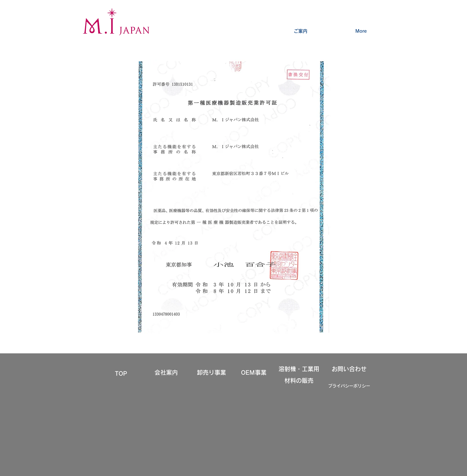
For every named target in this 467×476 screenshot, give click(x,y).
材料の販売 (299, 381)
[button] (301, 28)
